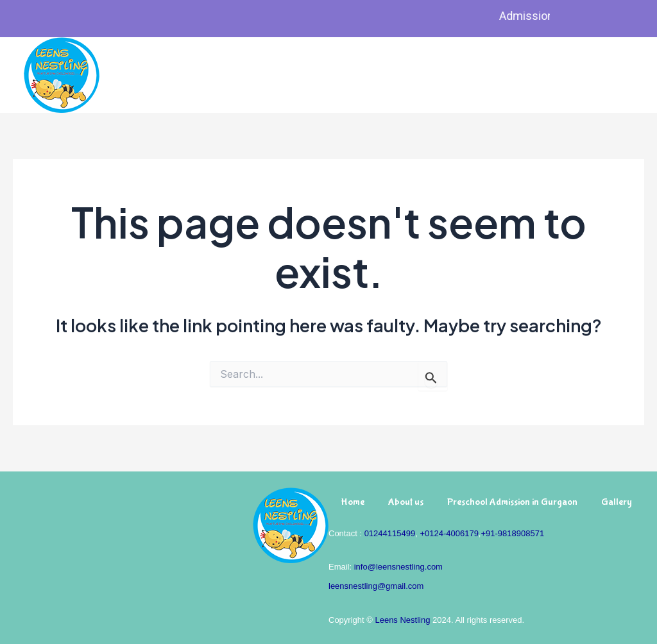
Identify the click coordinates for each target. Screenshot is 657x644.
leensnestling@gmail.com (376, 586)
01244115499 (390, 533)
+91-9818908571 (512, 533)
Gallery (617, 502)
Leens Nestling (402, 620)
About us (406, 502)
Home (353, 502)
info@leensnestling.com (398, 567)
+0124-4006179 (449, 533)
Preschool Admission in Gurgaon (512, 502)
